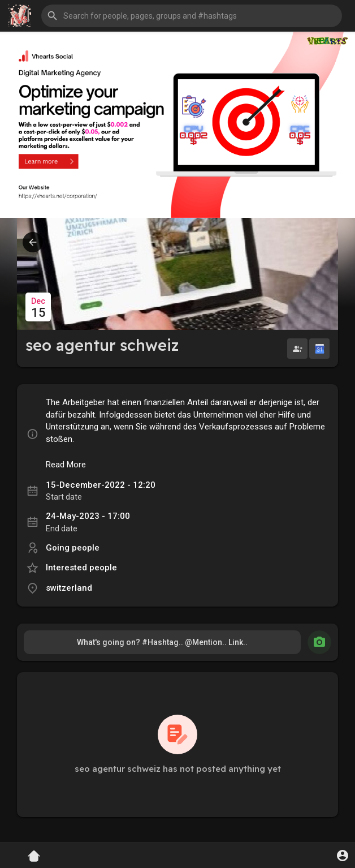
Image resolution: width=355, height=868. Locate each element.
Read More (66, 465)
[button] (192, 16)
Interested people (81, 568)
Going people (73, 548)
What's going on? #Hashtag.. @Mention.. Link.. (162, 642)
